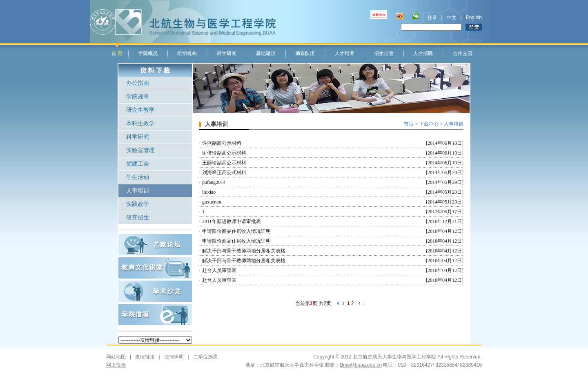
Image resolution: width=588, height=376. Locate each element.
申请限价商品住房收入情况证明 (236, 231)
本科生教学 (140, 123)
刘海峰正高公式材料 (224, 173)
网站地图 (116, 357)
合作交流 (463, 53)
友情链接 (145, 357)
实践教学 (138, 204)
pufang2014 (214, 182)
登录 (432, 18)
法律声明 (174, 357)
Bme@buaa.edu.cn (361, 365)
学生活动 (138, 177)
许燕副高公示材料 (222, 143)
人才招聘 (423, 53)
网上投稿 (116, 365)
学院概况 (148, 53)
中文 (452, 18)
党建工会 (138, 164)
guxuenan (212, 202)
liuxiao (209, 192)
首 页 (117, 53)
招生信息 (384, 53)
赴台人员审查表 (219, 270)
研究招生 (138, 218)
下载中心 (429, 124)
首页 (409, 124)
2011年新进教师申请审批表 (232, 221)
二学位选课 (201, 357)
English (474, 18)
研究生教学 (140, 110)
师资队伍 (305, 53)
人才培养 (345, 53)
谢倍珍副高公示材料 (224, 153)
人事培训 (138, 191)
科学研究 (227, 53)
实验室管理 (140, 150)
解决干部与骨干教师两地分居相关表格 (244, 251)
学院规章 (138, 96)
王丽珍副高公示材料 (224, 163)
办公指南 (138, 83)
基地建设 (266, 53)
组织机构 (187, 53)
